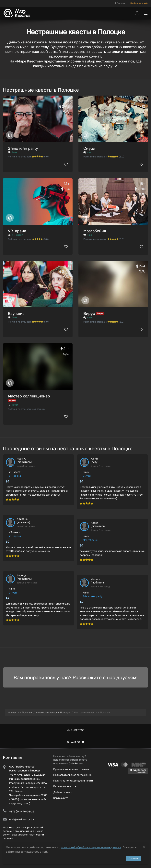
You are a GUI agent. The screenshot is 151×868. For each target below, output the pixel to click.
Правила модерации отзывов (71, 769)
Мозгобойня (95, 231)
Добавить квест (63, 792)
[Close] (144, 847)
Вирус (89, 314)
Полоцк (120, 3)
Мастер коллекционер (29, 396)
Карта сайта (61, 798)
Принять (134, 859)
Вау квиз (16, 314)
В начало (76, 742)
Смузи (89, 148)
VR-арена (17, 231)
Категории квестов (65, 786)
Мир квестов (76, 730)
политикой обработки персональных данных (91, 847)
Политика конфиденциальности (73, 781)
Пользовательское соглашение (72, 775)
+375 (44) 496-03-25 (22, 812)
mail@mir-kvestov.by (22, 819)
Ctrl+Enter (75, 763)
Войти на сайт (139, 3)
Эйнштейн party (23, 148)
